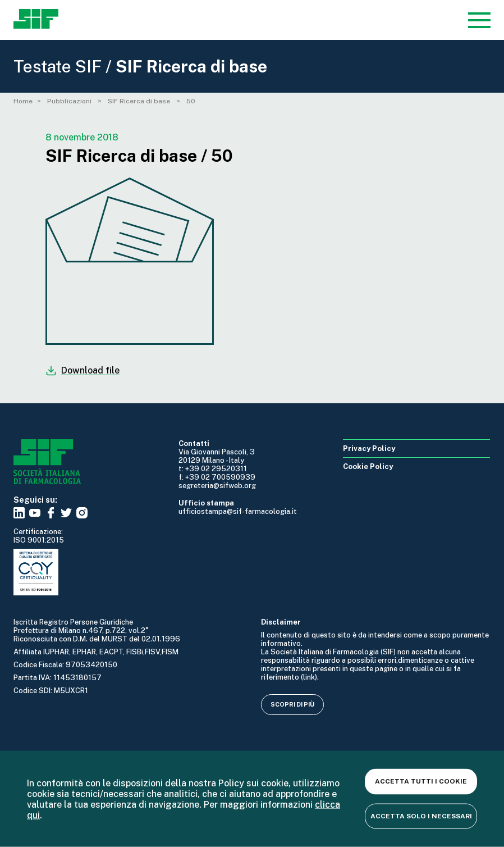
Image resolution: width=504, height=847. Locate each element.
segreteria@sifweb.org (217, 486)
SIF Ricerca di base (140, 101)
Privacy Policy (369, 448)
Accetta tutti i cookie (421, 781)
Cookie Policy (368, 466)
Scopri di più (292, 704)
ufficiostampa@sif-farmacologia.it (238, 511)
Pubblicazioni (70, 101)
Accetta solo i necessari (421, 816)
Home (23, 101)
